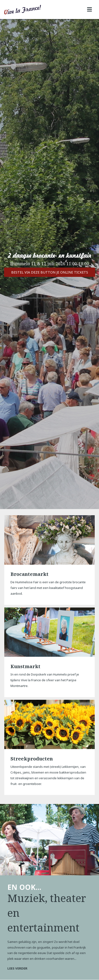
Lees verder (17, 968)
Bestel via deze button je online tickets (50, 272)
